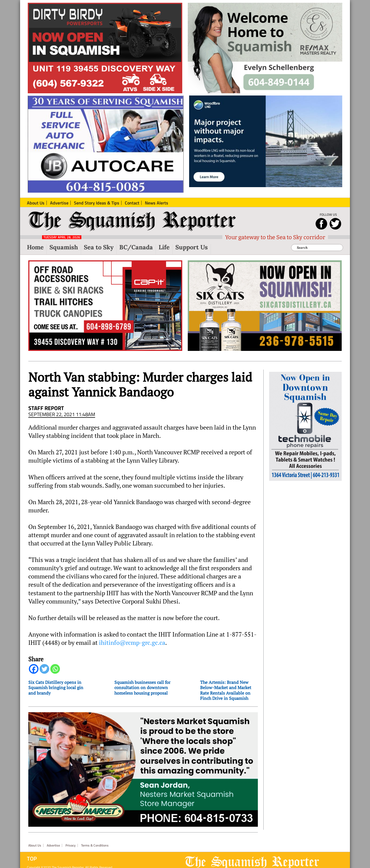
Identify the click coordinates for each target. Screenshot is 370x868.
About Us (35, 845)
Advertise (53, 845)
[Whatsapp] (55, 669)
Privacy (71, 845)
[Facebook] (34, 669)
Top (32, 859)
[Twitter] (44, 669)
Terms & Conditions (95, 845)
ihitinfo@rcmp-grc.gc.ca (132, 643)
